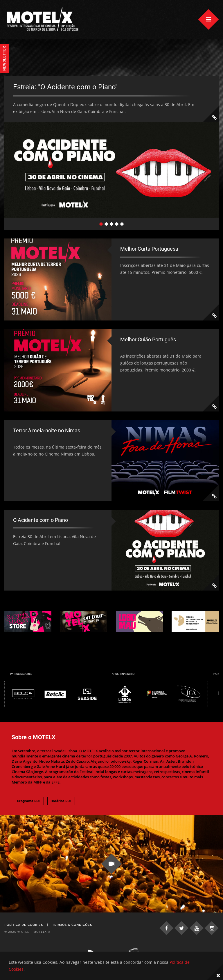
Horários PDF (61, 801)
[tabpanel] (111, 147)
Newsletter (4, 58)
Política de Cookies (24, 925)
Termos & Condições (72, 925)
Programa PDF (29, 801)
